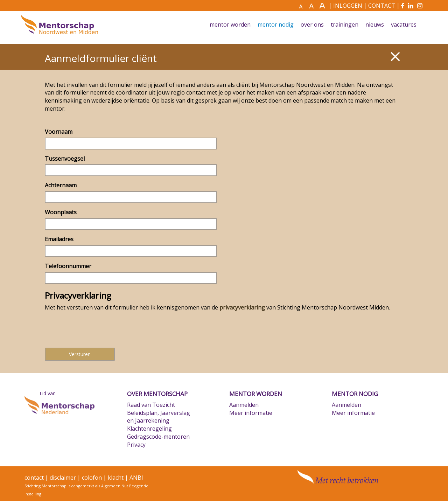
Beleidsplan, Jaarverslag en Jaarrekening (159, 417)
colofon (92, 478)
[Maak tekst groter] (313, 6)
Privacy (136, 445)
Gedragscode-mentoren (158, 437)
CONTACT (382, 6)
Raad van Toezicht (151, 405)
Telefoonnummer (68, 266)
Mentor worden (230, 25)
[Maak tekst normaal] (303, 6)
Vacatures (404, 25)
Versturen (80, 354)
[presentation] (98, 329)
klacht (116, 478)
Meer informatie (251, 413)
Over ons (312, 25)
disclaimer (63, 478)
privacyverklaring (242, 307)
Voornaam (59, 132)
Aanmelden (244, 405)
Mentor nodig (276, 25)
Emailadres (59, 239)
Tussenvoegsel (65, 159)
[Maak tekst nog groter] (323, 6)
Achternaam (61, 185)
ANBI (136, 478)
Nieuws (375, 25)
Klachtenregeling (149, 429)
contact (34, 478)
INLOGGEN (348, 6)
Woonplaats (61, 212)
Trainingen (345, 25)
